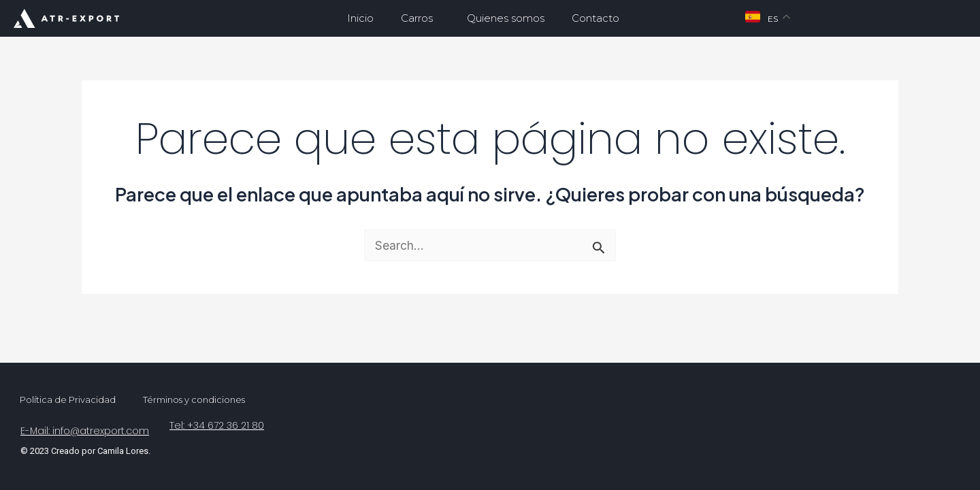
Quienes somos (506, 18)
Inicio (360, 18)
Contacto (595, 18)
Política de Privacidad (68, 399)
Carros (420, 18)
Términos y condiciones (194, 399)
